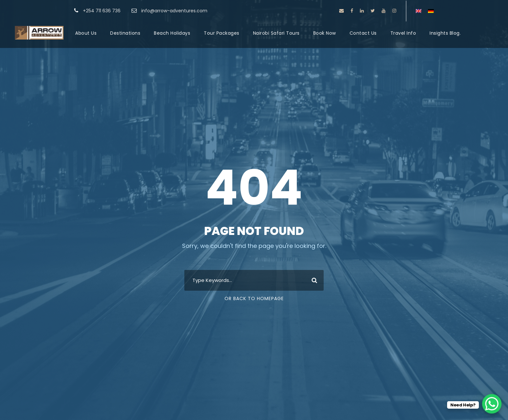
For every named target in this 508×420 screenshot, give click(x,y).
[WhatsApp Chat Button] (492, 404)
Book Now (325, 33)
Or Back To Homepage (254, 298)
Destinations (125, 33)
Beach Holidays (172, 33)
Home (54, 33)
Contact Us (363, 33)
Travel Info (403, 33)
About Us (86, 33)
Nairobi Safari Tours (276, 33)
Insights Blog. (445, 33)
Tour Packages (222, 33)
